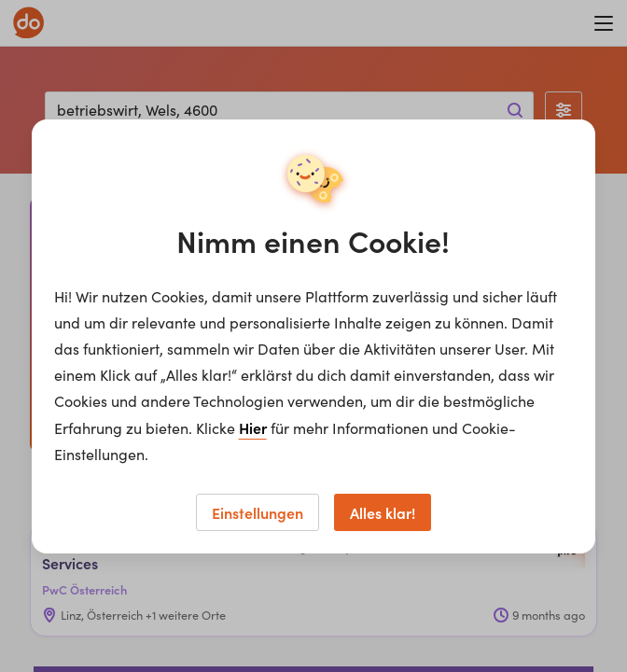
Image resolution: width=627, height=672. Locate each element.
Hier (253, 427)
